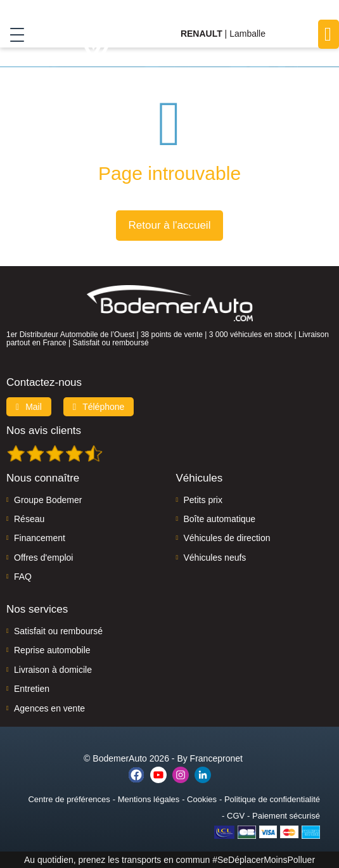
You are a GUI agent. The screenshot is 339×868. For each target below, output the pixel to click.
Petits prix (203, 500)
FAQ (23, 577)
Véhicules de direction (227, 538)
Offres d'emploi (43, 558)
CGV (236, 816)
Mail (29, 407)
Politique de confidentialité (272, 799)
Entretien (32, 689)
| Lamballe (223, 34)
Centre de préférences (69, 799)
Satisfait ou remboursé (58, 631)
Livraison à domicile (53, 670)
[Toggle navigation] (12, 34)
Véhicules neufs (215, 558)
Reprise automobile (52, 650)
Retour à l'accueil (170, 225)
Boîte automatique (220, 519)
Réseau (29, 519)
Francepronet (216, 758)
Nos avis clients (44, 431)
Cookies (202, 799)
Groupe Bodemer (48, 500)
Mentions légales (149, 799)
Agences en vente (49, 708)
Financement (40, 538)
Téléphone (99, 407)
